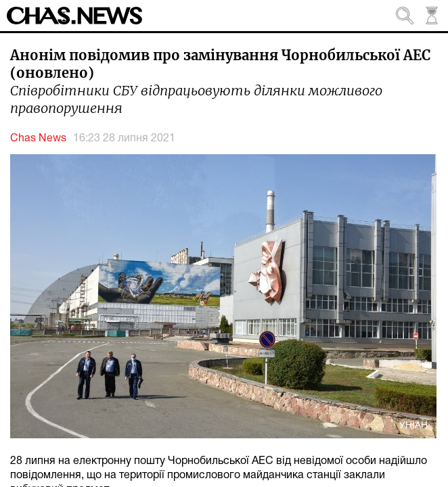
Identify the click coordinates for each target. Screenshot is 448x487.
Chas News (38, 139)
